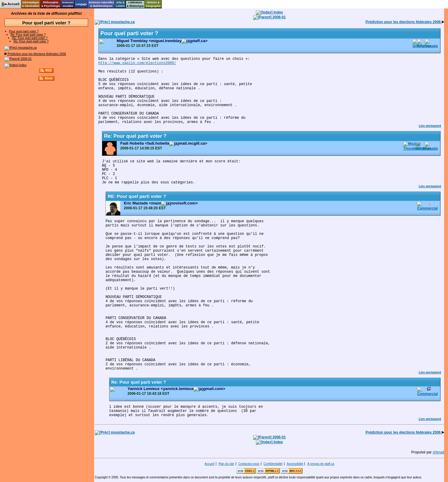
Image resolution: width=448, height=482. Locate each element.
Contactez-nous (249, 464)
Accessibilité (295, 464)
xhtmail (438, 452)
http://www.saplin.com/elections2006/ (137, 63)
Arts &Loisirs (121, 4)
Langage (81, 4)
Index (15, 65)
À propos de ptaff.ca (321, 464)
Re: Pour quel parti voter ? (28, 35)
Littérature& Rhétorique (135, 4)
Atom (49, 78)
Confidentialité (273, 464)
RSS (49, 71)
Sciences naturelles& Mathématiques (101, 4)
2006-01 (18, 59)
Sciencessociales (68, 4)
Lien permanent (430, 126)
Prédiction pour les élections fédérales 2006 (35, 54)
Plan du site (226, 464)
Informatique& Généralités (31, 4)
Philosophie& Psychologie (51, 4)
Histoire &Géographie (153, 4)
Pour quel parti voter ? (24, 31)
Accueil (209, 464)
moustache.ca (21, 48)
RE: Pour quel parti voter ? (30, 38)
